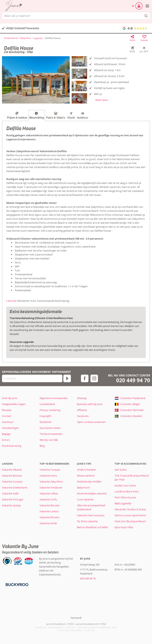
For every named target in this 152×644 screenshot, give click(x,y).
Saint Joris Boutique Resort (130, 521)
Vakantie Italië (10, 493)
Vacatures (83, 416)
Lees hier (12, 301)
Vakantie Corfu (48, 499)
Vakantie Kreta (48, 476)
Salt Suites (121, 470)
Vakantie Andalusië (51, 487)
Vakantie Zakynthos (51, 482)
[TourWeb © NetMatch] (76, 618)
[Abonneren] (67, 378)
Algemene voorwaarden (54, 398)
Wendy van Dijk (49, 440)
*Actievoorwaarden (51, 434)
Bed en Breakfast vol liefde (92, 527)
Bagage (6, 434)
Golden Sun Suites (125, 485)
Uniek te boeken (87, 470)
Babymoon (84, 487)
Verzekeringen (10, 428)
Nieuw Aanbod (86, 476)
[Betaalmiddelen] (17, 584)
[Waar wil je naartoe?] (76, 16)
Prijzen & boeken (17, 118)
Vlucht (71, 118)
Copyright (45, 416)
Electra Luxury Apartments (130, 515)
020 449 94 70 (133, 380)
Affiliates (82, 410)
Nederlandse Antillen (89, 482)
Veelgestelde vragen (14, 404)
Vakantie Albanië (12, 470)
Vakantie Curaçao (12, 482)
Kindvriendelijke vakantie (92, 493)
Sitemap (82, 398)
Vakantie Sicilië (48, 523)
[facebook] (85, 378)
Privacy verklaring (50, 410)
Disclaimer (46, 422)
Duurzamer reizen (50, 428)
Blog (42, 446)
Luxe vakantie (85, 499)
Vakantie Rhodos (50, 517)
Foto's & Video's (56, 118)
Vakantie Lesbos (49, 511)
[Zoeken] (146, 16)
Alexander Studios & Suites (130, 509)
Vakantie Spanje (11, 505)
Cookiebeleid (47, 404)
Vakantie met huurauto (91, 515)
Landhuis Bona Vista (127, 491)
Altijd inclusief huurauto (23, 28)
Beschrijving (37, 118)
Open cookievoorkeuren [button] (91, 422)
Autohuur (83, 118)
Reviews (7, 410)
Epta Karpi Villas (124, 527)
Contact (7, 416)
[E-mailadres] (32, 378)
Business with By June (90, 404)
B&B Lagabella (123, 503)
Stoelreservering (12, 446)
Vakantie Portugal (12, 499)
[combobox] (76, 16)
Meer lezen (102, 100)
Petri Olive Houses (125, 497)
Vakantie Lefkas (49, 493)
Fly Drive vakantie (87, 521)
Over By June (9, 398)
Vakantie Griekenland (15, 487)
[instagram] (94, 378)
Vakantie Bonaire (12, 476)
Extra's (6, 440)
